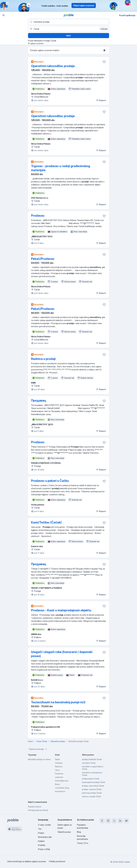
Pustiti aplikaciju (127, 15)
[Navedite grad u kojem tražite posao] (69, 29)
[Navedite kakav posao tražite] (69, 22)
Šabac (58, 759)
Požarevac (59, 774)
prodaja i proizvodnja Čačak (93, 786)
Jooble (127, 862)
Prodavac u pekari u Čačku (50, 481)
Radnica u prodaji (43, 359)
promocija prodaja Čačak (92, 793)
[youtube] (126, 821)
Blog (79, 832)
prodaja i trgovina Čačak (92, 789)
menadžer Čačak (89, 763)
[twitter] (114, 821)
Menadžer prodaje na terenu (39, 759)
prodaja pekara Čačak (91, 779)
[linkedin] (120, 821)
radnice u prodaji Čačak (91, 796)
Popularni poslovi (35, 807)
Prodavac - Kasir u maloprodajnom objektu (61, 610)
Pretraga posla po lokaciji (38, 810)
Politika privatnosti (57, 861)
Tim (40, 829)
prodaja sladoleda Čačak (92, 759)
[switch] (105, 50)
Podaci (41, 833)
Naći (68, 36)
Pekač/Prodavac (43, 259)
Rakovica (59, 766)
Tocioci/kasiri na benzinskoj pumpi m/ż (58, 702)
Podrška (42, 845)
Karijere (41, 841)
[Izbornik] (4, 15)
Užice (57, 770)
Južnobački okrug (62, 788)
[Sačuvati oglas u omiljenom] (104, 62)
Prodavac (38, 216)
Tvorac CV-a (83, 843)
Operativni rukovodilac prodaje (53, 66)
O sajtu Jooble (44, 825)
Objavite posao (64, 832)
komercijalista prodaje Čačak (94, 782)
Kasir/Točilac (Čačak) (46, 522)
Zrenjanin (59, 763)
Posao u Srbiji (44, 849)
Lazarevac (59, 777)
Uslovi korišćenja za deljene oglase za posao (27, 861)
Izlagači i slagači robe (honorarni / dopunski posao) (62, 654)
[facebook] (102, 821)
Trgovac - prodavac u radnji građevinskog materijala (61, 168)
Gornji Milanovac (62, 781)
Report (101, 100)
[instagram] (108, 821)
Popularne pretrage (38, 749)
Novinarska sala (45, 837)
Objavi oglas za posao (84, 5)
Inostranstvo (60, 791)
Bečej (57, 784)
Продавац (39, 400)
